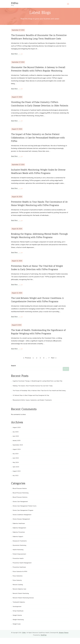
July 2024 (16, 460)
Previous (28, 364)
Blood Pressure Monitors (20, 503)
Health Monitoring (18, 556)
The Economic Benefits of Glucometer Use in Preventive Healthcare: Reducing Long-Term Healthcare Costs (40, 37)
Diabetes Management (19, 534)
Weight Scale (17, 630)
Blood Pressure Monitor (20, 495)
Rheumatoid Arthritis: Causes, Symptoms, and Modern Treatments (32, 406)
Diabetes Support (18, 543)
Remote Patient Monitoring (21, 599)
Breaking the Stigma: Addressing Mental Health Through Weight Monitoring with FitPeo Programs (38, 241)
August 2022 (17, 477)
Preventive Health (18, 564)
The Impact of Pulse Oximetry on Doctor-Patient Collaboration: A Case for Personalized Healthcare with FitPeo (39, 142)
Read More (17, 54)
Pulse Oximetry (17, 586)
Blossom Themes (64, 639)
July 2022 (16, 482)
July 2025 (16, 438)
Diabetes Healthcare (19, 529)
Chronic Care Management (20, 508)
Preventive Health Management (22, 569)
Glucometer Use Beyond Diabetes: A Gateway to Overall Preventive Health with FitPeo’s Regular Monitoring (39, 70)
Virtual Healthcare (18, 617)
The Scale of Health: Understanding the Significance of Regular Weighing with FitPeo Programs (39, 338)
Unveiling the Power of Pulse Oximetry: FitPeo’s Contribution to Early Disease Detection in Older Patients (36, 107)
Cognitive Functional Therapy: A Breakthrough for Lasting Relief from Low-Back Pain (37, 387)
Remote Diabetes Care (19, 595)
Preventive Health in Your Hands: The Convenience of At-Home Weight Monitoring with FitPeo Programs (39, 209)
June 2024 (16, 464)
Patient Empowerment (19, 560)
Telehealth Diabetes (19, 608)
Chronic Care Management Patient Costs (25, 512)
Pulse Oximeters (18, 582)
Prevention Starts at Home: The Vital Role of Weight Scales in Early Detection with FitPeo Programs (38, 273)
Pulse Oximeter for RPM (20, 578)
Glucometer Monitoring (19, 551)
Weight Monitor (17, 621)
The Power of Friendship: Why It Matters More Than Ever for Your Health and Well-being (39, 397)
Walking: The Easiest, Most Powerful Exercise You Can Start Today (33, 392)
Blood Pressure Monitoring (21, 499)
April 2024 (16, 473)
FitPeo (15, 3)
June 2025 (16, 442)
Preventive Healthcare (19, 573)
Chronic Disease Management (21, 525)
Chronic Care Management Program (23, 516)
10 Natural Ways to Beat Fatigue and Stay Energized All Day (31, 401)
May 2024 (16, 468)
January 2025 (17, 447)
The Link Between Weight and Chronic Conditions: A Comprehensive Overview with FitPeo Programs (39, 306)
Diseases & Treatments (20, 547)
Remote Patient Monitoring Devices (23, 604)
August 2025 (17, 433)
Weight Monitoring (18, 626)
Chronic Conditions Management (22, 521)
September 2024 (18, 451)
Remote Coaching (18, 591)
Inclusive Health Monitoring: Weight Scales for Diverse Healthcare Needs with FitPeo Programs (39, 177)
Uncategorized (17, 613)
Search (13, 372)
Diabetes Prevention (19, 538)
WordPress (43, 641)
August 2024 (17, 455)
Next (53, 364)
